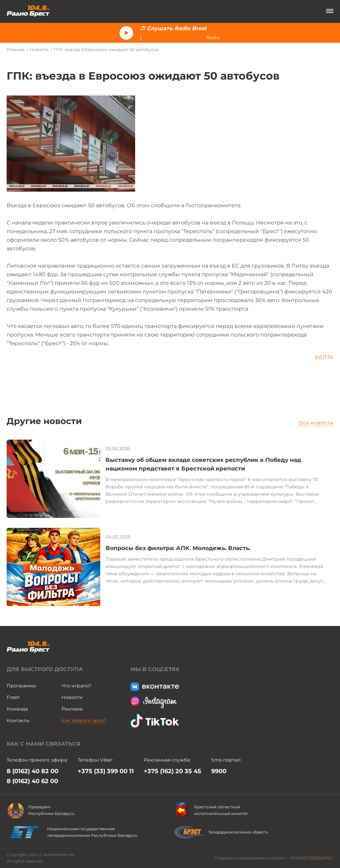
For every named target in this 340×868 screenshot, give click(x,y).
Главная (16, 49)
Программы (21, 686)
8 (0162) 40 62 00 (32, 781)
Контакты (18, 720)
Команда (17, 709)
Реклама (72, 709)
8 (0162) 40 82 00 (33, 771)
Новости (39, 49)
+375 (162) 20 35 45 (172, 771)
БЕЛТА (324, 357)
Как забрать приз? (84, 720)
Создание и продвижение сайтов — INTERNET (274, 858)
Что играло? (76, 686)
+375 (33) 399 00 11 (106, 771)
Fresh (13, 697)
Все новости (316, 423)
